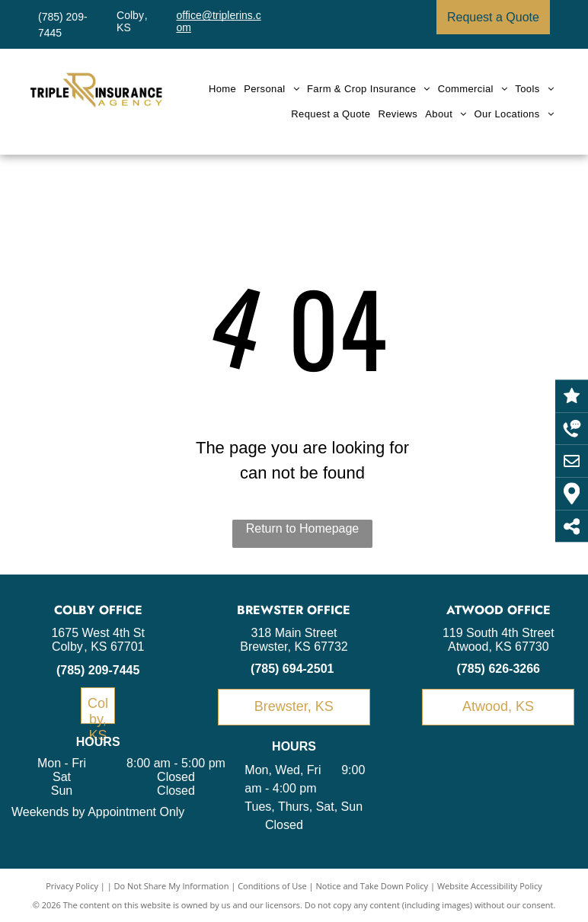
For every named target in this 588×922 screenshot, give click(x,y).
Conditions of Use (272, 886)
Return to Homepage (303, 528)
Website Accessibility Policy (490, 886)
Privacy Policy (72, 886)
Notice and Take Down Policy (372, 886)
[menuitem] (222, 89)
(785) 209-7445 (98, 670)
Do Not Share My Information (172, 886)
